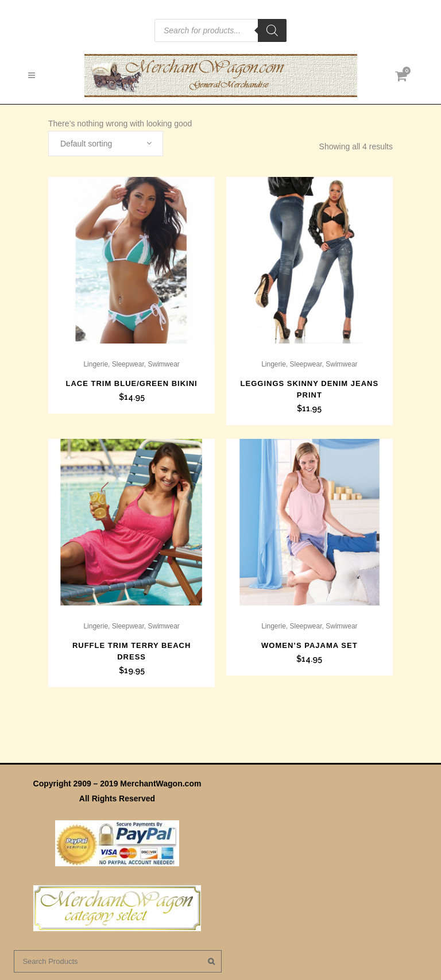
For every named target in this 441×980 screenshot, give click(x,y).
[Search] (272, 30)
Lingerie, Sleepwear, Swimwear (131, 364)
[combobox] (106, 144)
